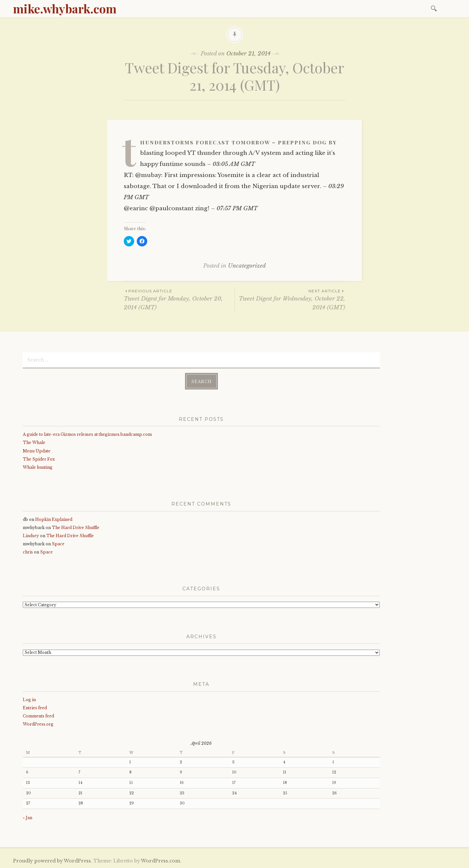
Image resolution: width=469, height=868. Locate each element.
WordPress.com (161, 861)
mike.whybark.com (65, 8)
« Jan (28, 818)
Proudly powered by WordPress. (53, 861)
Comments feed (38, 716)
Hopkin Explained (54, 519)
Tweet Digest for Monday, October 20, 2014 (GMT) (179, 299)
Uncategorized (247, 266)
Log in (29, 700)
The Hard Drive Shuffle (76, 528)
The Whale (34, 442)
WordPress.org (38, 724)
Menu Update (37, 451)
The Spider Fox (39, 459)
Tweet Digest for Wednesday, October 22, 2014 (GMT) (290, 299)
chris (28, 552)
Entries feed (35, 708)
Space (58, 544)
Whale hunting (38, 467)
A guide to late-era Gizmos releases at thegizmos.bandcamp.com (87, 434)
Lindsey (31, 536)
